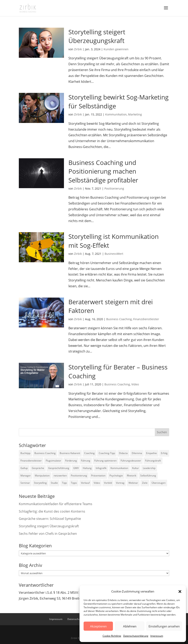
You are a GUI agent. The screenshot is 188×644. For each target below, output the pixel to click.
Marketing (135, 114)
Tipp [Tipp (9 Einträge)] (64, 483)
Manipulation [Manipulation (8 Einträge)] (42, 476)
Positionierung (114, 188)
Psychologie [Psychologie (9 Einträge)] (116, 476)
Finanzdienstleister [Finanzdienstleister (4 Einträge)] (31, 461)
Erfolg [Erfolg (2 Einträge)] (164, 453)
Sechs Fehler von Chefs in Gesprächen (48, 534)
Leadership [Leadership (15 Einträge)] (149, 468)
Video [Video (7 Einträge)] (97, 483)
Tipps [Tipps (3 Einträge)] (74, 483)
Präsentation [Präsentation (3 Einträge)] (98, 476)
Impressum (157, 636)
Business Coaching (119, 319)
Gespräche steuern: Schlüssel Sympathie (50, 519)
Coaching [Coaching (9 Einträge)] (89, 453)
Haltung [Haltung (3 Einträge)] (87, 468)
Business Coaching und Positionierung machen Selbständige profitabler (103, 171)
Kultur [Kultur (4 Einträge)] (135, 468)
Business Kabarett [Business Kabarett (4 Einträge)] (70, 453)
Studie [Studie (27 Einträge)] (54, 483)
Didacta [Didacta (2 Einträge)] (123, 453)
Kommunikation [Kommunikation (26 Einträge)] (119, 468)
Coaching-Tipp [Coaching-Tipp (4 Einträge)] (107, 453)
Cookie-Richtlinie (112, 636)
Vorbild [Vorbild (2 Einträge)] (108, 483)
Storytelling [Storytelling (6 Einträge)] (40, 483)
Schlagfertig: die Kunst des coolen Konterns (52, 511)
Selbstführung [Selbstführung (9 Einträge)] (148, 476)
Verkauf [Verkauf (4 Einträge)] (85, 483)
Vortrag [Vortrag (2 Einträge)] (120, 483)
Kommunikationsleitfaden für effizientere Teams (56, 504)
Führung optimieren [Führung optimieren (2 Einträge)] (105, 461)
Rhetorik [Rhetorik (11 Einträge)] (132, 476)
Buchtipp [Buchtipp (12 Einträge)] (25, 453)
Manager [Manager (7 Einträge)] (26, 476)
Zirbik (78, 49)
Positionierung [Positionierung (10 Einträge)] (79, 476)
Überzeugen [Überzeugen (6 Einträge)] (159, 483)
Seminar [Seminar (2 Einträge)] (25, 483)
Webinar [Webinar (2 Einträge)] (133, 483)
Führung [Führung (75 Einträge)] (86, 461)
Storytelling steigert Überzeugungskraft (97, 36)
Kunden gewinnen (116, 49)
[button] (180, 592)
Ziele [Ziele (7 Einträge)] (145, 483)
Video (135, 384)
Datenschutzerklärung (136, 636)
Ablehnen (130, 626)
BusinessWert (114, 254)
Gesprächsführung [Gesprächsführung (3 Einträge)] (59, 468)
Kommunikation (116, 114)
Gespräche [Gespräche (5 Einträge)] (38, 468)
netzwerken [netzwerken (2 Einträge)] (60, 476)
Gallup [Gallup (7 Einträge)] (24, 468)
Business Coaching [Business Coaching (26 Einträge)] (45, 453)
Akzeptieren (98, 626)
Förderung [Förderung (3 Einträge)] (71, 461)
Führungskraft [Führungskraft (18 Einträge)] (153, 461)
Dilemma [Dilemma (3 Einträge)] (137, 453)
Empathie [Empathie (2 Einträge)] (151, 453)
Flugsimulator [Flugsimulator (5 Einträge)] (53, 461)
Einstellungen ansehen (164, 626)
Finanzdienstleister (146, 319)
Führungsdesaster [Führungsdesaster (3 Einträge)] (131, 461)
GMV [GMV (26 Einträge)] (76, 468)
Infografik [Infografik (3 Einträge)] (101, 468)
